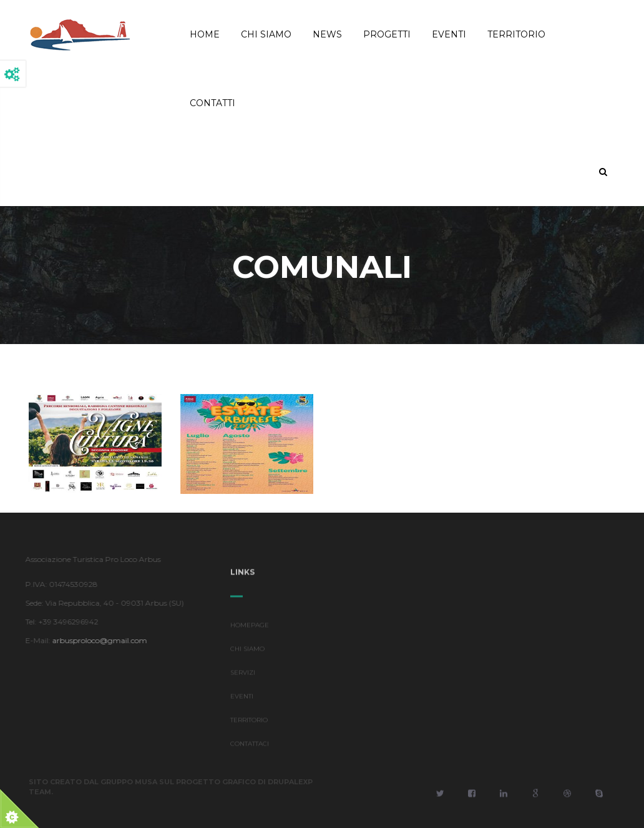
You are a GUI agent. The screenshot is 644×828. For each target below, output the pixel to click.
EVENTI (242, 698)
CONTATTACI (250, 746)
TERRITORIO (249, 722)
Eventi (449, 34)
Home (205, 34)
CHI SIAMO (247, 651)
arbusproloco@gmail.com (97, 640)
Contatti (212, 103)
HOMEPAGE (250, 627)
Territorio (516, 34)
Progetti (387, 34)
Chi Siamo (266, 34)
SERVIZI (243, 675)
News (327, 34)
